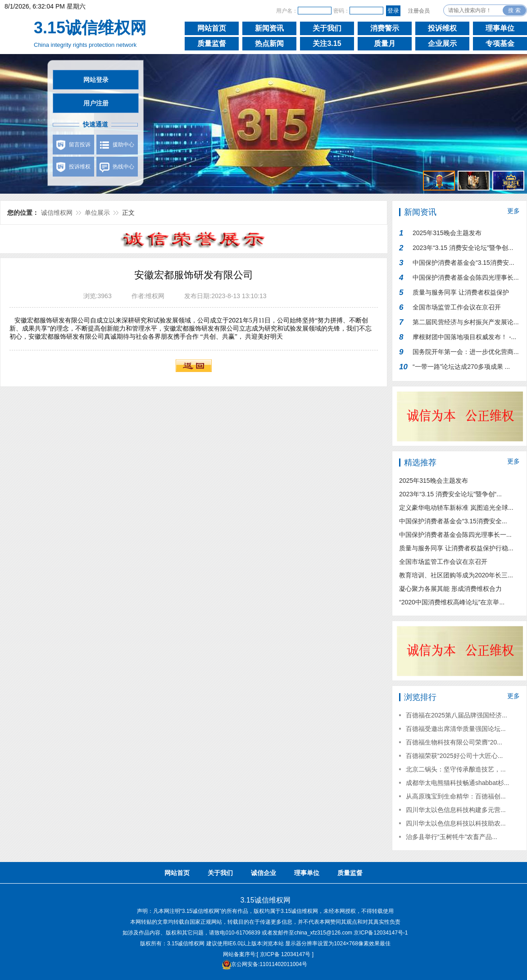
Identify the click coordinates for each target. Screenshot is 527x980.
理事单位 (500, 28)
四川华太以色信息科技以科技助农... (456, 823)
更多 (513, 211)
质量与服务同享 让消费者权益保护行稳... (456, 548)
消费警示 (385, 28)
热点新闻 (269, 43)
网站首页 (212, 28)
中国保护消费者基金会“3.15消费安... (463, 263)
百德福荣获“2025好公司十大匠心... (454, 756)
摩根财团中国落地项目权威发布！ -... (464, 337)
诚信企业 (263, 873)
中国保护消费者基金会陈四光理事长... (466, 277)
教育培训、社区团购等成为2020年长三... (456, 575)
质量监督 (212, 43)
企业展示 (442, 43)
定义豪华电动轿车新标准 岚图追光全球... (456, 508)
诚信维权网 (57, 213)
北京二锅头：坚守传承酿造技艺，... (456, 769)
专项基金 (500, 43)
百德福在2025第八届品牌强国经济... (457, 715)
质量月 (385, 43)
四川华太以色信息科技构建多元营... (456, 810)
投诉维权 (442, 28)
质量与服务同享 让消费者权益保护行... (461, 294)
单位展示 (97, 213)
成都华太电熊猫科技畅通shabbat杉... (458, 783)
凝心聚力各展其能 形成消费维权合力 (450, 589)
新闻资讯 (269, 28)
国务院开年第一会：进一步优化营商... (466, 352)
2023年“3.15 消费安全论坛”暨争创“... (450, 494)
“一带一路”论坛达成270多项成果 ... (461, 367)
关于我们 (327, 28)
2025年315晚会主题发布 (447, 233)
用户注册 (96, 103)
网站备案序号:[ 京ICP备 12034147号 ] (268, 954)
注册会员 (419, 11)
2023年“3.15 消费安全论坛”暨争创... (463, 248)
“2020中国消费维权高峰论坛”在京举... (452, 602)
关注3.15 (327, 43)
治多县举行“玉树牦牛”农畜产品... (452, 837)
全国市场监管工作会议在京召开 (457, 307)
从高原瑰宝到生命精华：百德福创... (456, 796)
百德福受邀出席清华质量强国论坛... (456, 729)
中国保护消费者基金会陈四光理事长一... (455, 535)
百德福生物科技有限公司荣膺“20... (454, 742)
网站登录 (96, 80)
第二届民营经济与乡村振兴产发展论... (466, 322)
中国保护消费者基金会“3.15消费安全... (453, 521)
